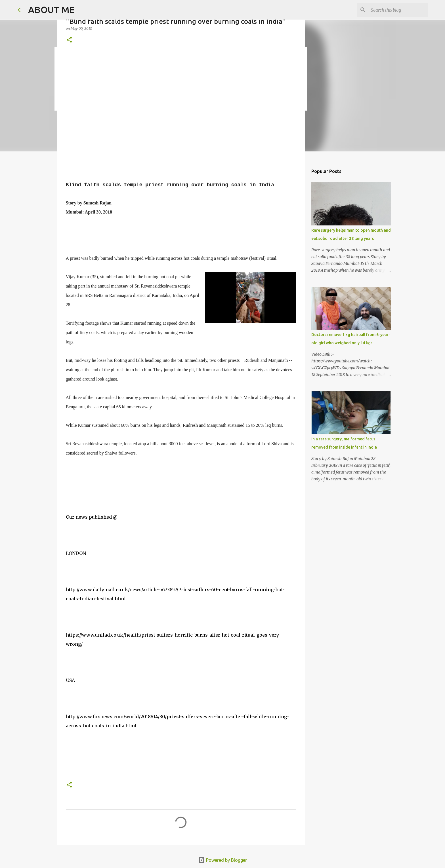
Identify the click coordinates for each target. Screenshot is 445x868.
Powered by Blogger (222, 860)
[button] (69, 40)
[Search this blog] (398, 10)
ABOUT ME (51, 10)
